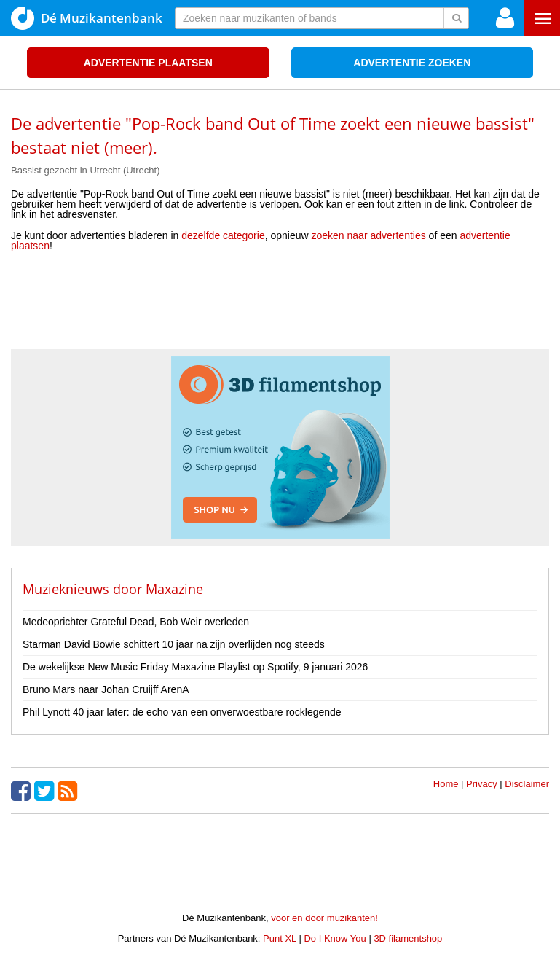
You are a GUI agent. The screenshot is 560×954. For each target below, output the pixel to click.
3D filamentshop (408, 938)
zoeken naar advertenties (369, 235)
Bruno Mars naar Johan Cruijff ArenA (106, 689)
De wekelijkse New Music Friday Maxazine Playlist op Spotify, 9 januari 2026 (195, 667)
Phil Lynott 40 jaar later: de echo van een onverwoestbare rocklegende (182, 712)
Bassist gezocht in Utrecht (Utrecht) (85, 170)
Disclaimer (527, 784)
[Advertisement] (280, 305)
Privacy (482, 784)
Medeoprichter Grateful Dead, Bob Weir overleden (136, 622)
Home (446, 784)
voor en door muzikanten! (324, 918)
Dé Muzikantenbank (87, 18)
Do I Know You (335, 938)
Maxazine (174, 589)
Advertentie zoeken (412, 63)
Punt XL (280, 938)
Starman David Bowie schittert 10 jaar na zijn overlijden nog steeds (174, 644)
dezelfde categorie (223, 235)
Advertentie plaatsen (148, 63)
